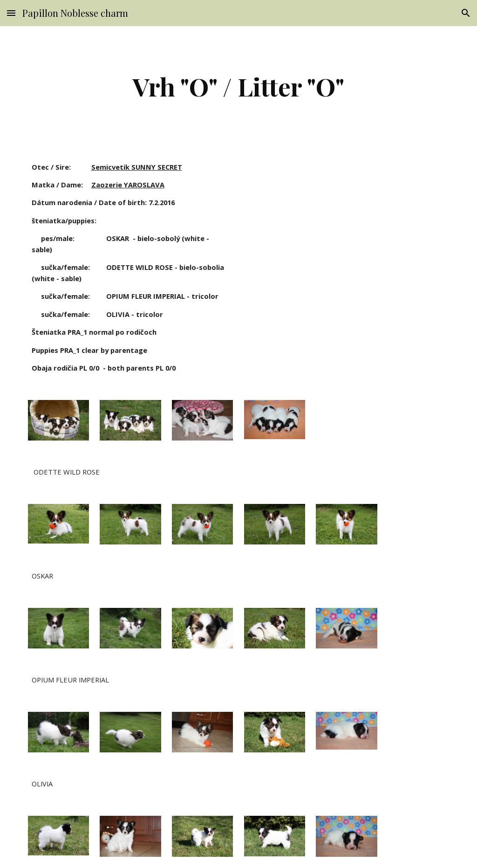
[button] (11, 13)
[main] (238, 86)
